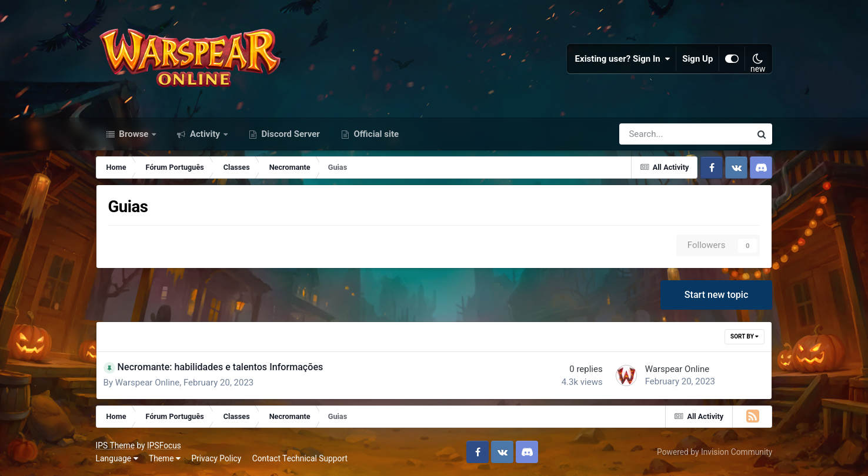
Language (117, 458)
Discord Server (290, 134)
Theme (165, 458)
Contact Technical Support (300, 458)
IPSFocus (164, 445)
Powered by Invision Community (715, 452)
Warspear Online (148, 383)
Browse (134, 134)
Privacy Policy (216, 458)
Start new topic (717, 295)
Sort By (745, 336)
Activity (205, 134)
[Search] (652, 134)
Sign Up (697, 59)
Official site (375, 134)
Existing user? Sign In (623, 59)
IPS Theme (115, 445)
